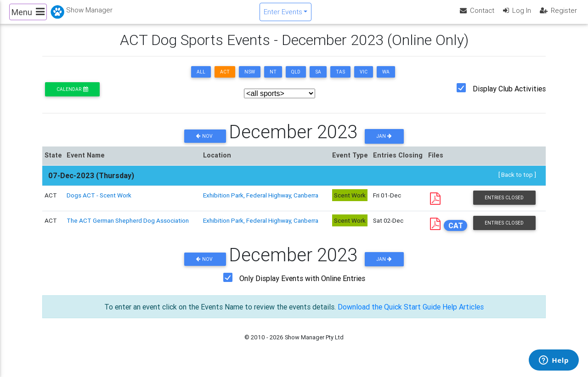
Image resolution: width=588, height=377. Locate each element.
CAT (456, 233)
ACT (225, 80)
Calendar (72, 97)
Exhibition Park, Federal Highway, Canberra (261, 203)
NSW (250, 80)
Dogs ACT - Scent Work (99, 203)
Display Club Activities (509, 96)
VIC (364, 80)
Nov (205, 144)
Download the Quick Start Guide (389, 315)
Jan (384, 144)
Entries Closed (504, 205)
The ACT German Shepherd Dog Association (128, 228)
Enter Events (283, 15)
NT (273, 80)
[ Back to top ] (517, 182)
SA (318, 80)
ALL (201, 80)
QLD (296, 80)
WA (386, 80)
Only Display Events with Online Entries (302, 286)
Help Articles (463, 315)
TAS (340, 80)
